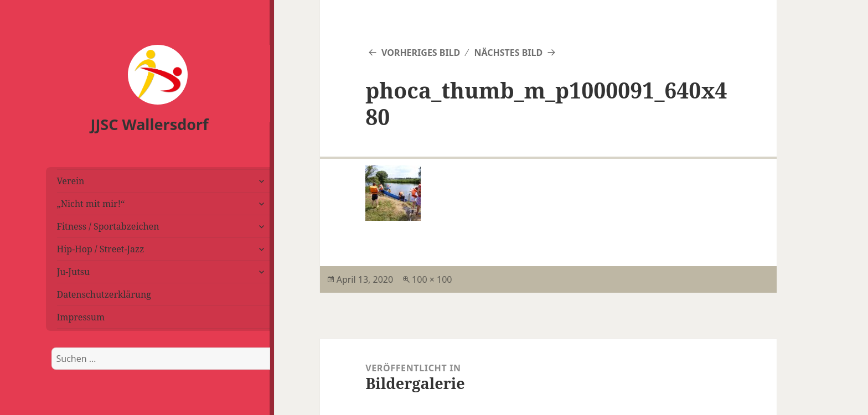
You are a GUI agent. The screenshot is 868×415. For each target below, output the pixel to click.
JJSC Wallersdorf (150, 124)
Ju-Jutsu (74, 272)
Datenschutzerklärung (104, 294)
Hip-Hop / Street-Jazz (101, 249)
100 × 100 (432, 279)
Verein (71, 181)
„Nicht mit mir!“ (91, 204)
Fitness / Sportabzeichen (108, 226)
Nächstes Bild (508, 53)
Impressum (81, 317)
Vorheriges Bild (421, 53)
